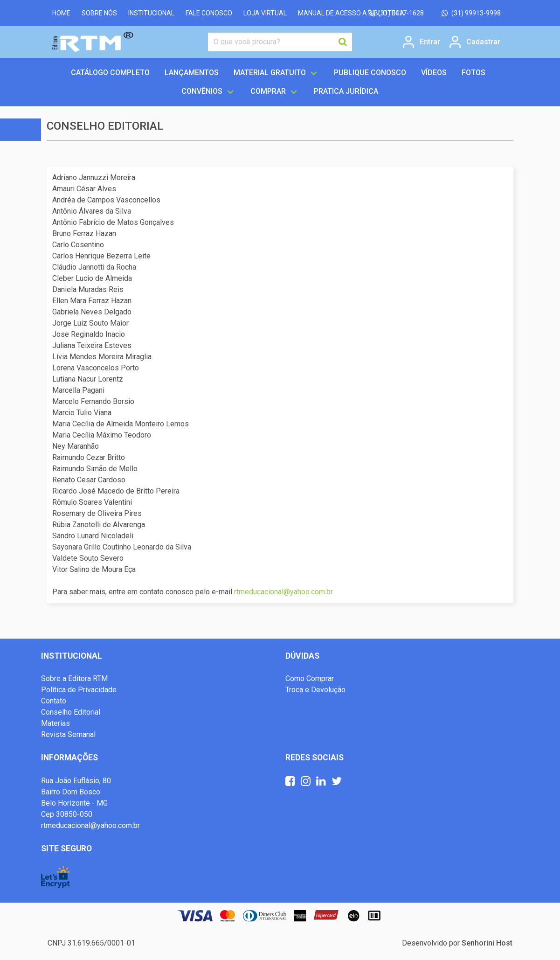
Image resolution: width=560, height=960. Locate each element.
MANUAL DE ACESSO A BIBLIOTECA (351, 13)
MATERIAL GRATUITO (270, 73)
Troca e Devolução (315, 690)
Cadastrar (483, 42)
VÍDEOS (434, 73)
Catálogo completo (110, 73)
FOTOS (474, 73)
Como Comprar (310, 678)
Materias (55, 723)
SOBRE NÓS (99, 13)
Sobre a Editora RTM (74, 678)
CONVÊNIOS (202, 91)
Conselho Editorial (71, 712)
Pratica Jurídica (346, 91)
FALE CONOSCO (209, 13)
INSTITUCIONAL (151, 13)
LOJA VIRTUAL (265, 13)
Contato (54, 701)
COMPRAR (268, 91)
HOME (61, 13)
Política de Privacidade (79, 690)
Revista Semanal (68, 734)
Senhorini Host (487, 943)
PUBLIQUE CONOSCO (370, 73)
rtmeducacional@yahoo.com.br (283, 592)
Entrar (430, 42)
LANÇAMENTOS (192, 73)
